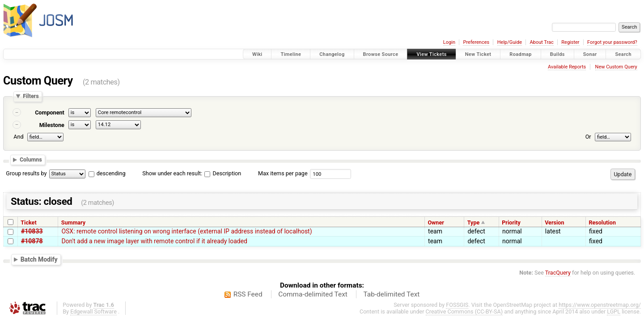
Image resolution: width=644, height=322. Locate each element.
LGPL (614, 311)
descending (111, 173)
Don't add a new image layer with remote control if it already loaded (154, 241)
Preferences (476, 42)
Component (50, 112)
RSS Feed (248, 294)
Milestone (52, 125)
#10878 (32, 241)
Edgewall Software (93, 311)
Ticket (28, 222)
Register (570, 42)
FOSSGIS (457, 305)
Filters (31, 96)
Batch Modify (39, 259)
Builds (557, 54)
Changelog (332, 54)
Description (223, 173)
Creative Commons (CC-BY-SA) (464, 311)
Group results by (26, 173)
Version (554, 222)
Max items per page (283, 173)
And (18, 137)
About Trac (542, 42)
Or (588, 137)
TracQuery (558, 273)
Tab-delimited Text (391, 294)
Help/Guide (510, 42)
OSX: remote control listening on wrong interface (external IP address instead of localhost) (186, 231)
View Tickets (431, 54)
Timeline (291, 54)
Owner (436, 222)
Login (449, 42)
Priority (511, 222)
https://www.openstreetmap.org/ (600, 305)
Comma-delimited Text (313, 294)
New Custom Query (616, 67)
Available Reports (567, 67)
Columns (31, 159)
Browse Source (381, 54)
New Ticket (478, 54)
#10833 (32, 231)
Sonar (590, 54)
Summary (73, 222)
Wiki (257, 54)
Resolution (602, 222)
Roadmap (521, 54)
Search (623, 54)
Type (474, 222)
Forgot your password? (612, 42)
